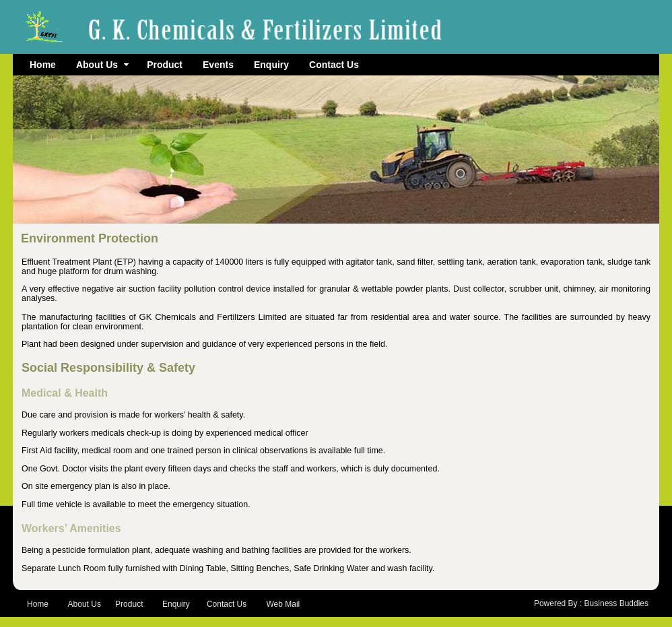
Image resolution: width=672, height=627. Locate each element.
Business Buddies (616, 603)
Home (43, 65)
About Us (102, 65)
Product (165, 65)
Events (218, 65)
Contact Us (334, 65)
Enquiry (271, 65)
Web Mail (283, 604)
